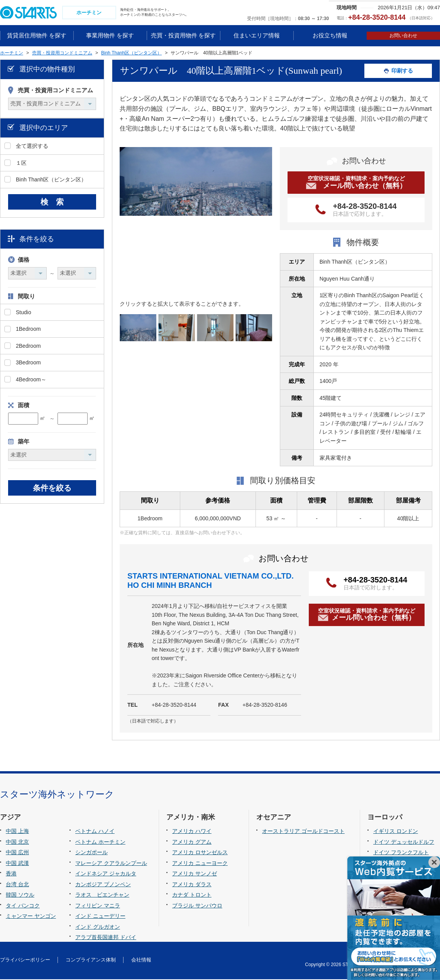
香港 (11, 874)
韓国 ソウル (20, 896)
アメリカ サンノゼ (195, 874)
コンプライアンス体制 (91, 961)
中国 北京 (17, 843)
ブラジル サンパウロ (197, 906)
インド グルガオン (98, 928)
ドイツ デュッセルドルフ (404, 843)
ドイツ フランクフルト (401, 853)
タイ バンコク (23, 906)
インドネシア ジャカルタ (106, 874)
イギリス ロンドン (396, 832)
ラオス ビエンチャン (102, 896)
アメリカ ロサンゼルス (200, 853)
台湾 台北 (17, 885)
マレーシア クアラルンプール (111, 864)
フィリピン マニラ (98, 906)
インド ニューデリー (100, 917)
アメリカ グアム (192, 843)
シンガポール (91, 853)
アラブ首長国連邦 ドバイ (106, 938)
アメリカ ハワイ (192, 832)
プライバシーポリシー (25, 961)
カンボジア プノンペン (103, 885)
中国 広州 (17, 853)
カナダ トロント (192, 896)
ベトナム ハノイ (95, 832)
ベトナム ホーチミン (100, 843)
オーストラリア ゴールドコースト (303, 832)
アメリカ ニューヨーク (200, 864)
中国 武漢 (17, 864)
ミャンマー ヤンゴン (31, 917)
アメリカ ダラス (192, 885)
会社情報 (141, 961)
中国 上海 (17, 832)
